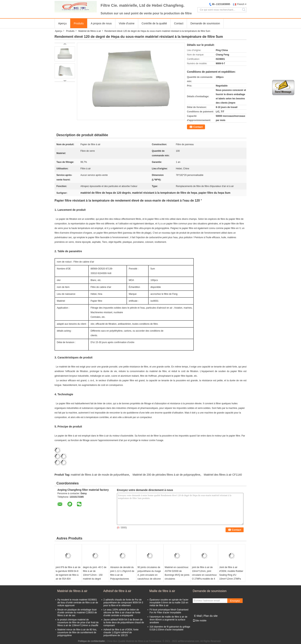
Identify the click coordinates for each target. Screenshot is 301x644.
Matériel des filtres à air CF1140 (223, 475)
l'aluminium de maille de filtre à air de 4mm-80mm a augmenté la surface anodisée (168, 620)
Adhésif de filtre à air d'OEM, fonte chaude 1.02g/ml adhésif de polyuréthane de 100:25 (121, 632)
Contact (179, 23)
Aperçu (62, 23)
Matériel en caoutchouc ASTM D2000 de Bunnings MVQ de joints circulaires (177, 573)
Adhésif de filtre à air (117, 591)
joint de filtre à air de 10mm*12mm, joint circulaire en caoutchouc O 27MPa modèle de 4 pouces (204, 575)
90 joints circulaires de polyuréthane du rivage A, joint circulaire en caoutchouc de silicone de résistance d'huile (149, 575)
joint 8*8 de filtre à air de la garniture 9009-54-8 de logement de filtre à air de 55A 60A (68, 573)
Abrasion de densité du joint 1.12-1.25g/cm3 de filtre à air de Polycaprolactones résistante (122, 575)
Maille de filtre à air (162, 591)
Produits (79, 23)
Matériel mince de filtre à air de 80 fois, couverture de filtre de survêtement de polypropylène (77, 632)
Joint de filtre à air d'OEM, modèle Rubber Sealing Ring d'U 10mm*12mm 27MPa (231, 573)
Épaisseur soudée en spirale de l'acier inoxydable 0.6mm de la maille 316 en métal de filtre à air (169, 603)
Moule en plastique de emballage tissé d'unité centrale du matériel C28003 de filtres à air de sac (77, 613)
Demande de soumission (205, 23)
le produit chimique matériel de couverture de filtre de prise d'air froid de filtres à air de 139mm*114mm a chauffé (78, 623)
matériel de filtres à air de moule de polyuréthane (100, 475)
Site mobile (200, 621)
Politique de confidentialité (91, 641)
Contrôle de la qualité (154, 23)
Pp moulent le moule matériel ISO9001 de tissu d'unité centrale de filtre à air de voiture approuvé (78, 603)
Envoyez (235, 601)
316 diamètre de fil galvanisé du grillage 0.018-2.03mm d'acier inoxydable (170, 628)
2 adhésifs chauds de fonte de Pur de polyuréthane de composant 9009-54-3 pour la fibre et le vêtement (123, 603)
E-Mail (198, 616)
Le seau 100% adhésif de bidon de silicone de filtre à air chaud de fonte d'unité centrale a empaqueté (122, 613)
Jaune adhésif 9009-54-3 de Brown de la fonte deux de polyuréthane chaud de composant (124, 623)
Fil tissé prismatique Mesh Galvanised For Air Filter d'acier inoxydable (169, 611)
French (241, 4)
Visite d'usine (127, 23)
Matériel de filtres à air (90, 31)
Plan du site (210, 616)
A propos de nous (101, 23)
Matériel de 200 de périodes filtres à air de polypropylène (167, 475)
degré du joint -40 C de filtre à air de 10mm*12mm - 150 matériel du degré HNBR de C (95, 575)
